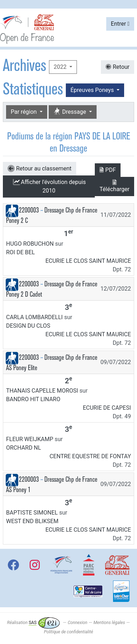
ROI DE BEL (20, 252)
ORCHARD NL (24, 448)
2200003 (29, 210)
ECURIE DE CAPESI (107, 408)
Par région (25, 112)
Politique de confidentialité (68, 632)
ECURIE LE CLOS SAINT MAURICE (88, 261)
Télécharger (114, 186)
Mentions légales (109, 623)
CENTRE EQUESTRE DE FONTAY (90, 456)
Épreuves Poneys (93, 90)
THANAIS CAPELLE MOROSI (42, 391)
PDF (107, 170)
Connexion (77, 623)
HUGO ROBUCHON (30, 244)
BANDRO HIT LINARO (33, 399)
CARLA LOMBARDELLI (34, 317)
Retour (118, 67)
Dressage (70, 112)
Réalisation (33, 623)
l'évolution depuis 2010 (49, 186)
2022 (61, 67)
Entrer (120, 24)
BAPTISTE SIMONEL (32, 513)
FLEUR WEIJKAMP (30, 439)
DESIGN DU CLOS (28, 326)
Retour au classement (40, 169)
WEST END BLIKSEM (32, 521)
